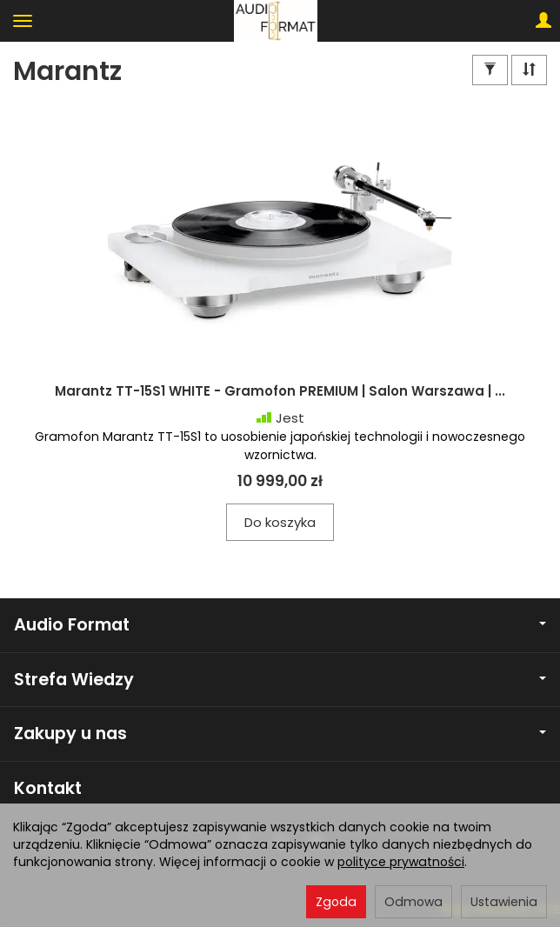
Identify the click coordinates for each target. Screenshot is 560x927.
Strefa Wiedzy (280, 680)
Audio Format (280, 625)
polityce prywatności (401, 862)
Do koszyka (280, 522)
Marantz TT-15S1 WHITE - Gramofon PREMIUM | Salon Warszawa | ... (280, 391)
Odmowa (413, 902)
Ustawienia (504, 902)
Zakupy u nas (280, 734)
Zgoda (336, 902)
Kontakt (48, 788)
